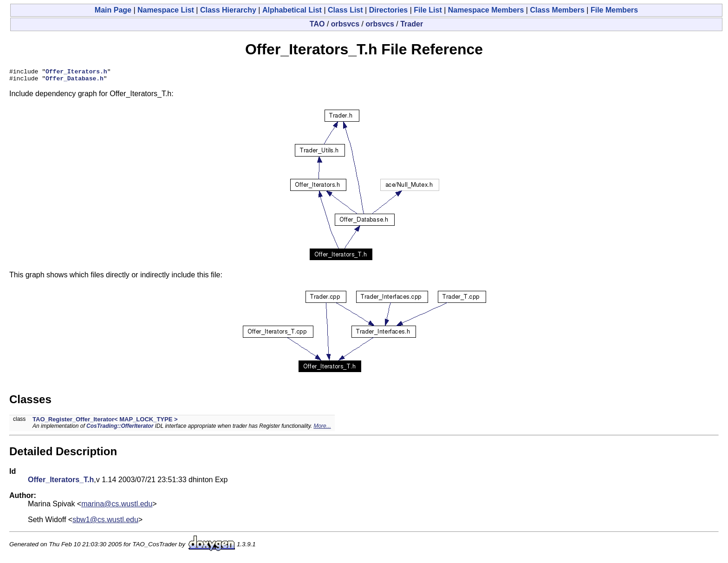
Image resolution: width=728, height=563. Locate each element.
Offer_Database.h (75, 81)
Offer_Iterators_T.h (61, 482)
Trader (412, 24)
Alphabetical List (292, 10)
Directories (389, 10)
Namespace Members (486, 10)
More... (322, 429)
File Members (614, 10)
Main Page (113, 10)
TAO (317, 24)
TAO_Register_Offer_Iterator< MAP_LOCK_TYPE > (105, 422)
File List (428, 10)
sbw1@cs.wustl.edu (105, 522)
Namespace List (166, 10)
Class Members (557, 10)
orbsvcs (345, 24)
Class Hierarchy (228, 10)
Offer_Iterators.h (76, 72)
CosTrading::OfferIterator (120, 429)
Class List (345, 10)
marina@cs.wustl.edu (117, 507)
